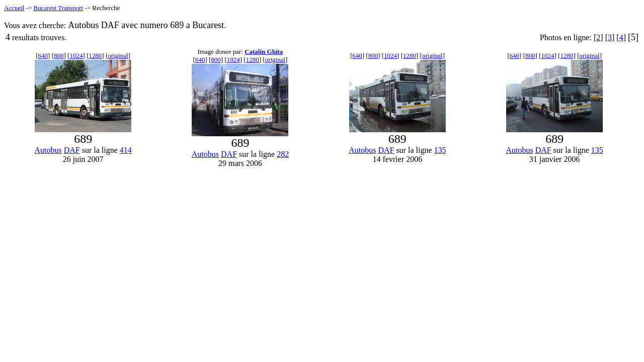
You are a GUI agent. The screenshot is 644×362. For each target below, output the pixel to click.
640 (43, 56)
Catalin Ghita (264, 52)
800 (59, 56)
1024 (76, 56)
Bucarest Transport (59, 8)
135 (440, 150)
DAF (72, 150)
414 (126, 150)
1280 (95, 56)
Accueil (14, 8)
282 (283, 154)
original (118, 56)
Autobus (48, 150)
